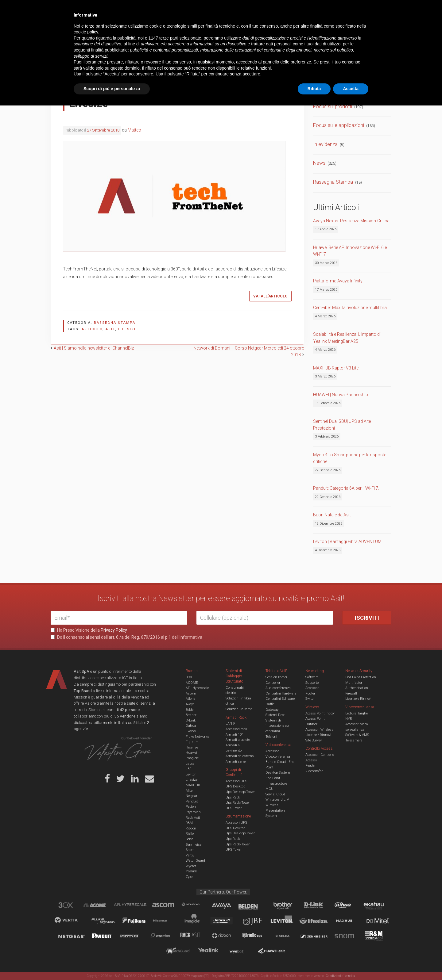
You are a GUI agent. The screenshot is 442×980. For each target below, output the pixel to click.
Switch (310, 699)
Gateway (272, 710)
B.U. (239, 9)
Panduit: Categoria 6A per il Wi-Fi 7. (346, 488)
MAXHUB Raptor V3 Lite (336, 368)
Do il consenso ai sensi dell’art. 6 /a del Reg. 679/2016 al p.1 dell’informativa (126, 637)
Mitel (190, 791)
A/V (242, 29)
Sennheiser (194, 845)
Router (310, 693)
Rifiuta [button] (314, 963)
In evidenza (325, 144)
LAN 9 (230, 724)
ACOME (192, 683)
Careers (191, 9)
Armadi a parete (238, 740)
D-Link (191, 720)
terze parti (169, 913)
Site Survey (314, 740)
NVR (349, 719)
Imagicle (192, 758)
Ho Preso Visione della (89, 630)
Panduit (192, 801)
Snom (190, 850)
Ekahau (192, 731)
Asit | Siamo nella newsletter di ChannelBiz (94, 348)
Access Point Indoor (320, 713)
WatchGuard (195, 861)
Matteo (134, 130)
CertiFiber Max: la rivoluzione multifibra (350, 308)
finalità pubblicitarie (109, 924)
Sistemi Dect (275, 715)
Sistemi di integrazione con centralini (278, 726)
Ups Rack (233, 797)
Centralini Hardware (281, 693)
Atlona (191, 699)
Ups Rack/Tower (238, 803)
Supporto (312, 683)
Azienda (105, 9)
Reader (310, 766)
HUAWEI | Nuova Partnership (341, 395)
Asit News (216, 9)
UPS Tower (234, 808)
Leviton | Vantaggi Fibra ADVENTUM (347, 542)
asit (110, 329)
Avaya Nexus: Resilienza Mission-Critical (352, 221)
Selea (190, 839)
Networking (191, 29)
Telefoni (271, 737)
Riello (190, 834)
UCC (162, 29)
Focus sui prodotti (333, 107)
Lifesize (192, 780)
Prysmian (193, 812)
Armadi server (236, 762)
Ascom (191, 693)
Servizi (129, 9)
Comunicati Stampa (334, 88)
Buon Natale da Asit (332, 515)
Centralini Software (280, 699)
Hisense (192, 747)
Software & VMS (357, 735)
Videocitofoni (315, 771)
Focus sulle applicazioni (339, 125)
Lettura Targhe (357, 713)
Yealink (191, 871)
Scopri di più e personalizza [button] (112, 963)
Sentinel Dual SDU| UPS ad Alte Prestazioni (342, 425)
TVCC (221, 29)
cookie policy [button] (86, 907)
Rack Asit (193, 818)
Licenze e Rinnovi (358, 699)
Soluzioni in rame (239, 709)
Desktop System (278, 773)
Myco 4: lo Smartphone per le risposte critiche (350, 458)
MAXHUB (193, 785)
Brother (191, 715)
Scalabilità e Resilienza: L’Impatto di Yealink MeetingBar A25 (347, 338)
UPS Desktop (235, 786)
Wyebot (191, 866)
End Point (273, 778)
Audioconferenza (278, 688)
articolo (92, 329)
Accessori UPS (236, 781)
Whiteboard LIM (277, 800)
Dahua (191, 726)
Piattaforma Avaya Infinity (338, 281)
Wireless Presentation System (275, 810)
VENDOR (367, 29)
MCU (269, 789)
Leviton (191, 774)
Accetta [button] (351, 963)
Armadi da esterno (240, 756)
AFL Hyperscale (197, 688)
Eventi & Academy (159, 9)
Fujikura (192, 742)
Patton (191, 807)
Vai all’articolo (270, 296)
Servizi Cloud (275, 794)
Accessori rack (236, 729)
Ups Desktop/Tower (240, 792)
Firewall (351, 693)
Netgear (192, 796)
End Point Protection (361, 677)
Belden (191, 710)
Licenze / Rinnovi (318, 735)
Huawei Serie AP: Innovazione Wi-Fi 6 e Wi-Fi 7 (350, 251)
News (319, 163)
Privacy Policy (114, 630)
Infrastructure (276, 784)
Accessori (312, 688)
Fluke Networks (197, 737)
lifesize (127, 329)
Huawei (191, 753)
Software (312, 677)
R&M (189, 823)
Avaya (190, 704)
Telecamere (354, 740)
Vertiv (190, 855)
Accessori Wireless (319, 730)
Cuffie (270, 704)
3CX (189, 677)
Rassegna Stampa (115, 323)
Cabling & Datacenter (123, 29)
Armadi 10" (234, 735)
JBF (188, 769)
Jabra (190, 764)
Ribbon (191, 828)
